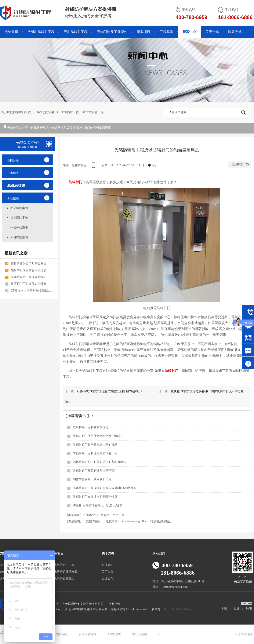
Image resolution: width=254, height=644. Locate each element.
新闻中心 (189, 32)
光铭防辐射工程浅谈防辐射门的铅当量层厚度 (81, 128)
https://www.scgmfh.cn (134, 521)
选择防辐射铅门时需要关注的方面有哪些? (100, 462)
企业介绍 (108, 565)
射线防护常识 (40, 128)
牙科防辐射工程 (76, 32)
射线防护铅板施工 (63, 579)
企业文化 (108, 579)
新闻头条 (13, 160)
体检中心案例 (19, 228)
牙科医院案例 (19, 237)
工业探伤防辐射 (44, 112)
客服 (236, 609)
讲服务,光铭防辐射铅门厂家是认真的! (97, 505)
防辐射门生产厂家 (113, 515)
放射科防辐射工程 (41, 32)
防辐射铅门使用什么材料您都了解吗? (97, 436)
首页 (25, 128)
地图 (249, 609)
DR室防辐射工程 (93, 112)
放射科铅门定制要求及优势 (91, 427)
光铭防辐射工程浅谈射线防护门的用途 (31, 277)
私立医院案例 (19, 208)
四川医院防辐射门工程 (16, 112)
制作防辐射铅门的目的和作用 (92, 479)
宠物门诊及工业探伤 (112, 32)
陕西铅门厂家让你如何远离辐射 (31, 284)
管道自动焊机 (87, 634)
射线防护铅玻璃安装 (64, 572)
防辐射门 (92, 515)
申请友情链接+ (244, 634)
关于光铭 (212, 32)
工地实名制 (61, 634)
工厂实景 (108, 572)
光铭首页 (11, 32)
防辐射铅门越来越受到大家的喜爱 (95, 445)
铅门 (160, 634)
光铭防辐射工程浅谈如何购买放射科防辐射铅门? (105, 488)
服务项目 (144, 32)
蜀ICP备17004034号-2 (177, 609)
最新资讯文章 (16, 253)
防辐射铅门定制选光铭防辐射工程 (95, 453)
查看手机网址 (94, 166)
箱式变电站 (139, 634)
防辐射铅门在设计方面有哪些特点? (96, 497)
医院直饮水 (114, 634)
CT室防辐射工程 (68, 112)
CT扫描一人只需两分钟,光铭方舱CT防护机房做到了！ (31, 291)
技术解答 (13, 173)
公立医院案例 (19, 218)
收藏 (224, 609)
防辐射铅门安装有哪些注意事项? (94, 471)
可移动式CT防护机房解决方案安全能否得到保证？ (110, 391)
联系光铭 (235, 32)
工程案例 (166, 32)
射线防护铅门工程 (63, 565)
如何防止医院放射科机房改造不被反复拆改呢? (31, 270)
